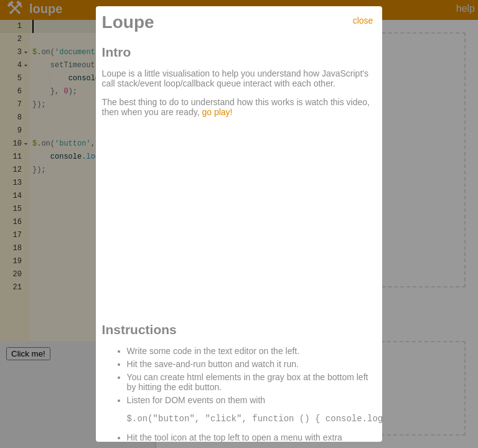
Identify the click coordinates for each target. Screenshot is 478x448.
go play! (217, 112)
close (363, 21)
